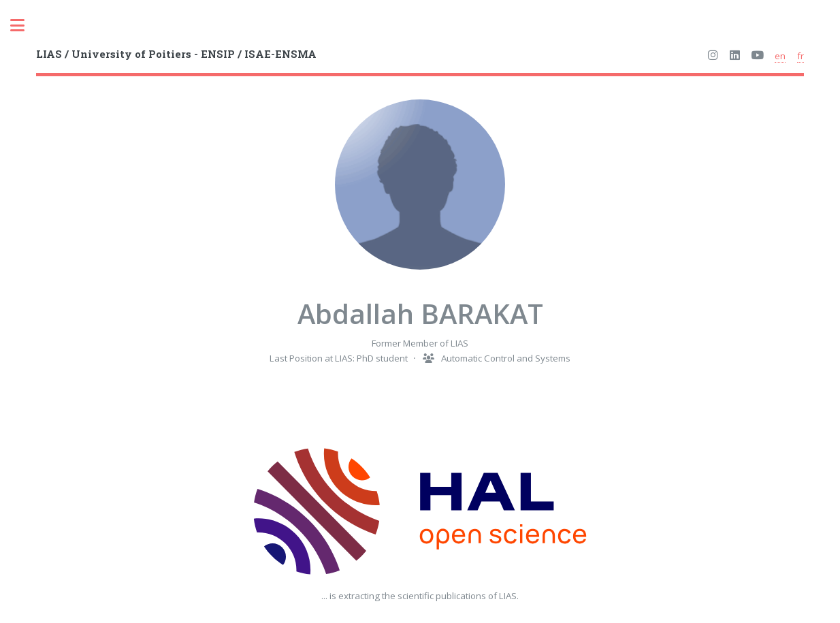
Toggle (25, 26)
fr (801, 56)
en (780, 56)
